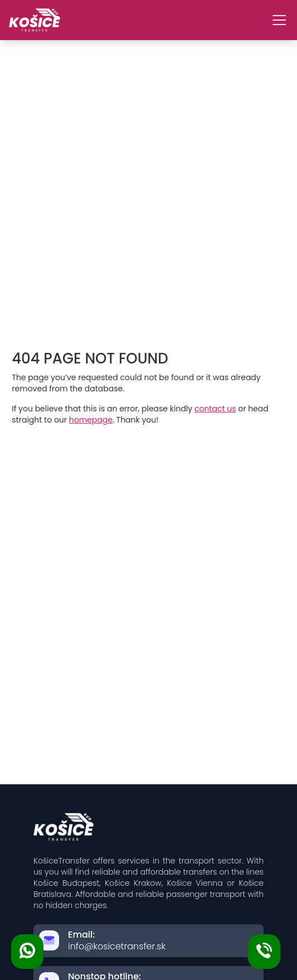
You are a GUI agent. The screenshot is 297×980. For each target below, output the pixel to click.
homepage (91, 420)
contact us (215, 409)
